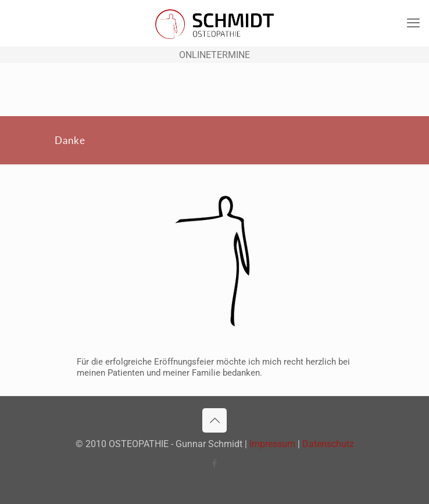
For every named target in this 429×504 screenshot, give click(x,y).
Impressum (272, 444)
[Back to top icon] (214, 420)
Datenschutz (328, 444)
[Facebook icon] (215, 463)
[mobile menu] (413, 23)
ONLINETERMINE (214, 55)
